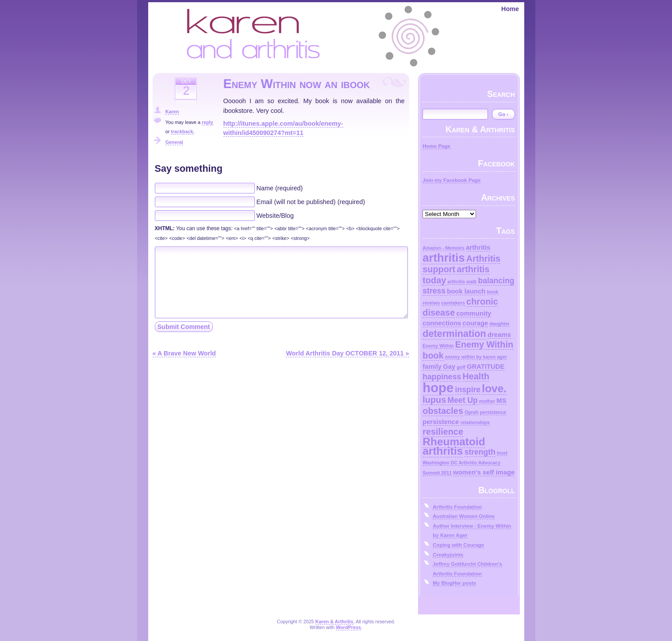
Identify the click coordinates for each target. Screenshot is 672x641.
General (174, 142)
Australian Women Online (464, 516)
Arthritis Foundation (457, 507)
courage (476, 323)
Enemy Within (438, 346)
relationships (475, 422)
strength (480, 452)
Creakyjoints (448, 555)
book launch (466, 291)
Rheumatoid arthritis (454, 446)
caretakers (453, 303)
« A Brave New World (184, 353)
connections (442, 323)
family (432, 367)
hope (438, 388)
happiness (442, 377)
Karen (172, 112)
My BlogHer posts (454, 583)
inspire (468, 390)
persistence (493, 412)
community (474, 313)
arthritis (478, 247)
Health (476, 376)
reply (207, 122)
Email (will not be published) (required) (311, 202)
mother (487, 401)
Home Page (436, 146)
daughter (499, 324)
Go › (503, 114)
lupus (434, 400)
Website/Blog (275, 216)
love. (494, 388)
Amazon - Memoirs (444, 248)
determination (454, 334)
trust (502, 453)
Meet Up (462, 400)
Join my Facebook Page (451, 180)
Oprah (471, 412)
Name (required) (280, 188)
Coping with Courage (458, 545)
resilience (443, 432)
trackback (182, 131)
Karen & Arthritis (334, 622)
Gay (449, 367)
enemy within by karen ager (476, 357)
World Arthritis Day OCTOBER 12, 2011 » (347, 353)
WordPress (348, 627)
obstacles (443, 411)
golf (461, 367)
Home (510, 9)
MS (501, 401)
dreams (499, 335)
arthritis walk (462, 282)
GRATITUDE (486, 367)
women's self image (484, 472)
